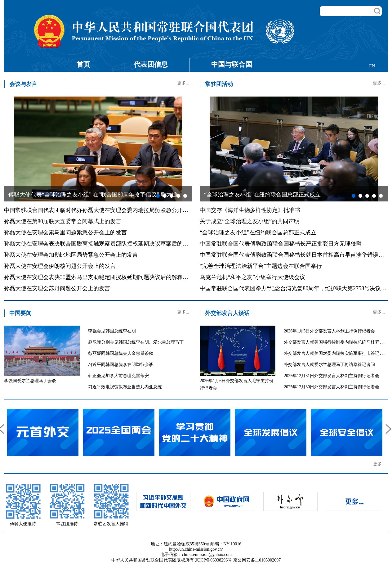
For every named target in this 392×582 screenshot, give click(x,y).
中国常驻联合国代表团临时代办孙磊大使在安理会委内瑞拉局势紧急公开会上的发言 (107, 210)
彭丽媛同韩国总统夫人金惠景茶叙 (121, 353)
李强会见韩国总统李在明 (112, 331)
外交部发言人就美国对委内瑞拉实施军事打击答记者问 (336, 353)
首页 (83, 64)
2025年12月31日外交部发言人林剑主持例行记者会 (332, 376)
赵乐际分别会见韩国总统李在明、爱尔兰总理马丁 (136, 342)
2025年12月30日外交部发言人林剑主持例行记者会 (332, 387)
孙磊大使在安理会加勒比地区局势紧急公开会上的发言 (71, 255)
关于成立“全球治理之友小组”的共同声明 (250, 221)
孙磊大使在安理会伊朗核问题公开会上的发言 (60, 266)
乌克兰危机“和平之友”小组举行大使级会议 (252, 277)
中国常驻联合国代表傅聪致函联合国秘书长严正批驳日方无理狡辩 (281, 244)
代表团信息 (151, 64)
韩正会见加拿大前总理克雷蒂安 (118, 376)
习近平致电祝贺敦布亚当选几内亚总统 (125, 387)
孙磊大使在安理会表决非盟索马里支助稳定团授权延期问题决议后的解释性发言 (102, 277)
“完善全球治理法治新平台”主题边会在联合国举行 (261, 266)
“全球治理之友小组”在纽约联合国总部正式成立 (258, 232)
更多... (183, 83)
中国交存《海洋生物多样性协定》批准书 (250, 210)
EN (372, 66)
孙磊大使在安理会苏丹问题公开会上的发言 (57, 288)
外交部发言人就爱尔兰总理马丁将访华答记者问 (329, 365)
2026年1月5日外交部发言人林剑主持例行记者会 (329, 331)
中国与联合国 (232, 64)
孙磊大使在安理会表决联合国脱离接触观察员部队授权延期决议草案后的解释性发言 (107, 244)
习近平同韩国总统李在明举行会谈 (121, 365)
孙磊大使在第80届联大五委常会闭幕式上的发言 (63, 221)
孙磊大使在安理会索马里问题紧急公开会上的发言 (65, 232)
